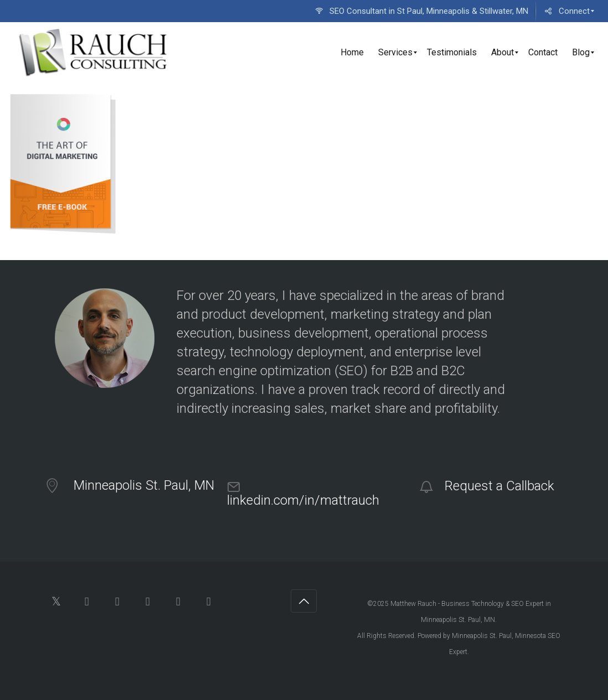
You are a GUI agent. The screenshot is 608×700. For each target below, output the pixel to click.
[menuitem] (421, 11)
